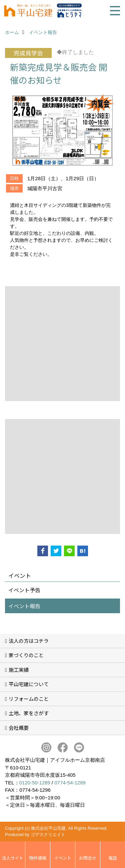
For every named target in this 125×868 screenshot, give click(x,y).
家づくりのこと (26, 655)
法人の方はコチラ (29, 641)
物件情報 (38, 858)
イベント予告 (24, 590)
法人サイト (12, 858)
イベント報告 (24, 606)
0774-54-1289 (70, 783)
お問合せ (88, 858)
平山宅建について (29, 684)
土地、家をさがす (29, 713)
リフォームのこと (29, 699)
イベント (63, 858)
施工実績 (19, 670)
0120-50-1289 (35, 783)
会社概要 (19, 728)
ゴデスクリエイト (48, 835)
